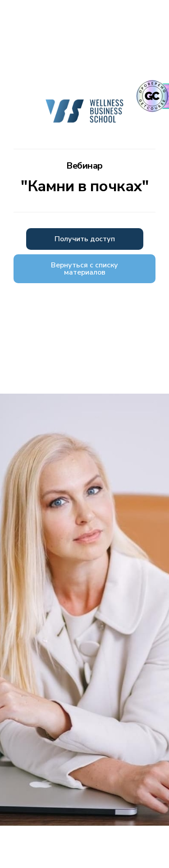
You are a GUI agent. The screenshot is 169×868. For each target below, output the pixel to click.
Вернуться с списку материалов (84, 269)
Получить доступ (85, 239)
